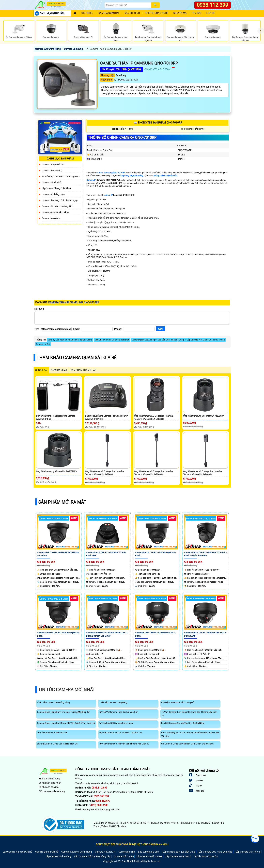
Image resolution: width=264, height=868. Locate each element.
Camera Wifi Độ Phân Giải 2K (56, 212)
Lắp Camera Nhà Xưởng (58, 856)
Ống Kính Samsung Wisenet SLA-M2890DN (204, 416)
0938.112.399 (212, 5)
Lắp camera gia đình (149, 852)
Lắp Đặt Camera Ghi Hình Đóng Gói (178, 702)
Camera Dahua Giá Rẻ (47, 852)
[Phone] (139, 329)
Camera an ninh (127, 852)
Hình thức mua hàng (49, 779)
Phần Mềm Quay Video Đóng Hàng (53, 702)
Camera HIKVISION (105, 852)
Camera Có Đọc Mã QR (53, 164)
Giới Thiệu (87, 13)
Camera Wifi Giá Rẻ (124, 856)
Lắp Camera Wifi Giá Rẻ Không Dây (92, 856)
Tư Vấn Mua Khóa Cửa (206, 856)
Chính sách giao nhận (50, 783)
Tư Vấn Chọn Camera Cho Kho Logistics (61, 176)
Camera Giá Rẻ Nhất (52, 182)
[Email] (97, 329)
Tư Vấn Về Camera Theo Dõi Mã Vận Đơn (119, 712)
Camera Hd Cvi (43, 344)
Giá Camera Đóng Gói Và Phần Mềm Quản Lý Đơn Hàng (187, 744)
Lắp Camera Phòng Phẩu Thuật (57, 188)
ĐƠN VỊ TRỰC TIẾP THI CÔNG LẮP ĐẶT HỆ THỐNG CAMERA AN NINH (132, 844)
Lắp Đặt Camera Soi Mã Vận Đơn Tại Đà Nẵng (183, 723)
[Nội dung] (132, 318)
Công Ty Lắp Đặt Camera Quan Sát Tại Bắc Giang (70, 340)
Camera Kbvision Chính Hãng (77, 852)
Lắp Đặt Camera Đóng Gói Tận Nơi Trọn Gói (58, 744)
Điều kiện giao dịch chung (52, 791)
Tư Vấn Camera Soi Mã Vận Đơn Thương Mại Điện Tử (124, 744)
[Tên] (56, 329)
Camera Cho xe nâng (52, 170)
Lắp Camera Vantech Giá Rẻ (17, 852)
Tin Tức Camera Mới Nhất (67, 690)
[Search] (128, 5)
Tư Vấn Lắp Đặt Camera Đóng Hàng (116, 723)
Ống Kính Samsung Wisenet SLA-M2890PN (57, 471)
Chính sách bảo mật (49, 787)
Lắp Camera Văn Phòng (248, 852)
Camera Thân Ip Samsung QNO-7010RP (110, 49)
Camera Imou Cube (51, 218)
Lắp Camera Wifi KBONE (178, 856)
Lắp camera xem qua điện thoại (179, 852)
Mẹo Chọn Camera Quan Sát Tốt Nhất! (112, 340)
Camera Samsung (73, 49)
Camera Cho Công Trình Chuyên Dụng (60, 200)
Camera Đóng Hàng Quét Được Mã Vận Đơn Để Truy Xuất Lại (66, 723)
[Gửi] (160, 329)
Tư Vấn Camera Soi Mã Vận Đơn (52, 733)
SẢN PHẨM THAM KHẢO (83, 370)
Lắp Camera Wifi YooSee (150, 856)
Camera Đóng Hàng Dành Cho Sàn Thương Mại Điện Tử (63, 712)
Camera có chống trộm (53, 194)
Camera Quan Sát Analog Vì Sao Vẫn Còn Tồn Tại (154, 340)
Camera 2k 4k (59, 370)
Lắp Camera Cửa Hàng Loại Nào (215, 852)
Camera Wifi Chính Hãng (48, 49)
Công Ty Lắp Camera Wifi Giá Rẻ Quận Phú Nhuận (202, 340)
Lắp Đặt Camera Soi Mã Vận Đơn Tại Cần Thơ (120, 733)
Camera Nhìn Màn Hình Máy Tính (58, 206)
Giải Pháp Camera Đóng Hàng (113, 702)
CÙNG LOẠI (41, 370)
